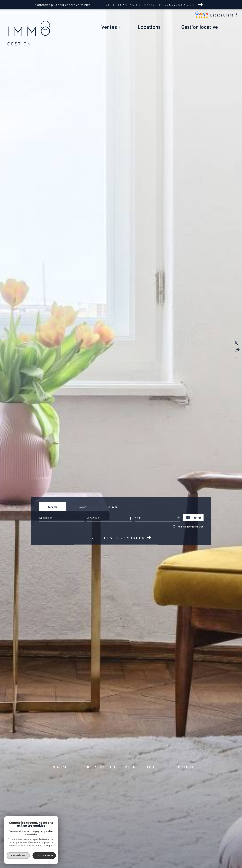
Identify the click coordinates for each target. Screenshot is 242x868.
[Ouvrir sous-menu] (119, 27)
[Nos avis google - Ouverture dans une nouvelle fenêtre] (202, 17)
